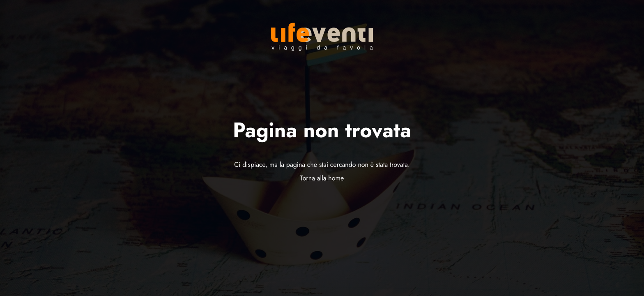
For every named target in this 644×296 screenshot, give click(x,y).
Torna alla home (322, 178)
